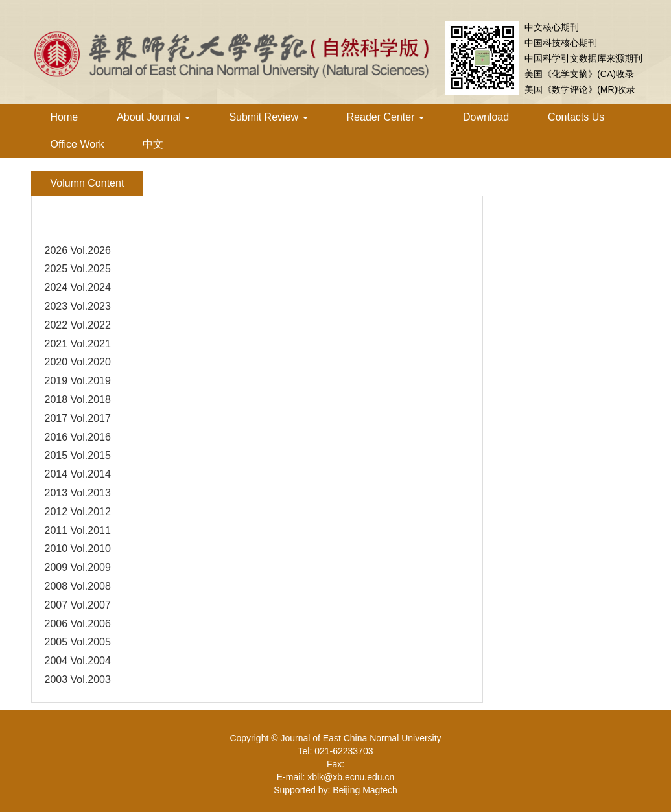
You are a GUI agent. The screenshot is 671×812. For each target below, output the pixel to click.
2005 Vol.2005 (78, 642)
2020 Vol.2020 (78, 362)
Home (65, 117)
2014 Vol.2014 (78, 474)
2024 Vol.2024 (78, 287)
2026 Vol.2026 (78, 250)
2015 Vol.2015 (78, 455)
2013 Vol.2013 (78, 493)
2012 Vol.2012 (78, 512)
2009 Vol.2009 (78, 567)
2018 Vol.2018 (78, 400)
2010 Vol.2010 (78, 549)
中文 (153, 144)
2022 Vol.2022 (78, 325)
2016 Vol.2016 (78, 437)
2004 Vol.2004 (78, 661)
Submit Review (268, 117)
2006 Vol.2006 (78, 624)
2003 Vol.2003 (78, 679)
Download (486, 117)
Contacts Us (576, 117)
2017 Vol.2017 (78, 418)
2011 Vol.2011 (78, 530)
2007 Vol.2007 (78, 605)
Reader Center (385, 117)
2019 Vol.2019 (78, 381)
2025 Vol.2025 (78, 269)
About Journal (153, 117)
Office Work (77, 144)
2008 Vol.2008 (78, 586)
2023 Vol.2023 (78, 306)
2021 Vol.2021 (78, 344)
